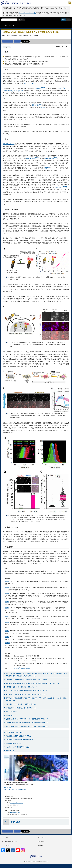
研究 (7, 47)
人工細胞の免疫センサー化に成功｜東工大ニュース (21, 687)
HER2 (47, 168)
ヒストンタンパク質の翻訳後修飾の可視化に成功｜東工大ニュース (26, 691)
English (68, 20)
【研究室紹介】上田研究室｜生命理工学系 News (21, 704)
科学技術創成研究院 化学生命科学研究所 (18, 736)
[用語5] (7, 608)
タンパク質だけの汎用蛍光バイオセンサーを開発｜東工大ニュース (26, 694)
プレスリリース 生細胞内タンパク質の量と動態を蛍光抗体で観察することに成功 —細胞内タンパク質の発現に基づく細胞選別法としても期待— (36, 675)
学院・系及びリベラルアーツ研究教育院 (14, 790)
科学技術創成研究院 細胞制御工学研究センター (20, 740)
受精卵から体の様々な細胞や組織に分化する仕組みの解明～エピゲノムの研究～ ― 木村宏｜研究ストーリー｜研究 (36, 699)
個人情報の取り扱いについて (10, 841)
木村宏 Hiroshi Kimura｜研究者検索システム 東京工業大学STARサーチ (27, 726)
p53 (43, 107)
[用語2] (7, 587)
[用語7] (7, 622)
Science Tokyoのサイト (27, 13)
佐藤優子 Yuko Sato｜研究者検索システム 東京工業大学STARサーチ (27, 723)
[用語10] (7, 643)
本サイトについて (43, 837)
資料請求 (41, 845)
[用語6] (7, 616)
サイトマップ (42, 841)
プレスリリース (6, 845)
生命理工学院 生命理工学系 (14, 732)
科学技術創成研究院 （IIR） (14, 743)
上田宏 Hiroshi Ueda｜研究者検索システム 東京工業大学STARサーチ (27, 719)
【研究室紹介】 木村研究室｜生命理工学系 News (21, 708)
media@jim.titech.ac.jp (17, 812)
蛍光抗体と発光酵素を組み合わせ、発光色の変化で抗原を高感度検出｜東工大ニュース (32, 683)
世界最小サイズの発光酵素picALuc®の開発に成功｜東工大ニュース (26, 679)
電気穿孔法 (37, 105)
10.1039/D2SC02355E (21, 668)
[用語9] (7, 637)
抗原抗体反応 (9, 144)
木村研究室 (9, 715)
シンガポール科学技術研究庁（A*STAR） (18, 747)
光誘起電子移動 (32, 158)
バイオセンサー (30, 83)
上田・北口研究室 (11, 711)
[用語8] (7, 631)
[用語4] (7, 602)
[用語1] (7, 581)
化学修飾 (40, 88)
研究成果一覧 (10, 751)
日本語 (64, 20)
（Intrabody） (60, 187)
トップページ (6, 837)
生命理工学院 (8, 787)
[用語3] (7, 593)
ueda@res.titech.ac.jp (16, 803)
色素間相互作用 (51, 158)
